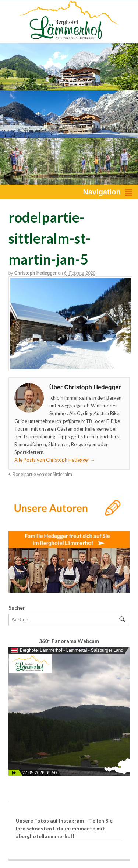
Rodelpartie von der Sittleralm (42, 474)
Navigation (102, 192)
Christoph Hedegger (36, 273)
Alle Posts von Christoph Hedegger (55, 460)
